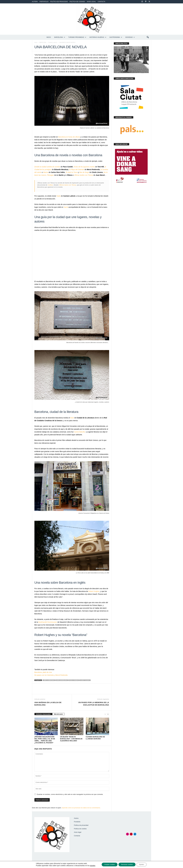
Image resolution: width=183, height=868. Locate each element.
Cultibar (50, 185)
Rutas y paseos (74, 680)
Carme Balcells (79, 432)
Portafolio (44, 2)
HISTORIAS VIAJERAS (98, 37)
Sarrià (66, 207)
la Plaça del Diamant (77, 169)
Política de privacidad (59, 2)
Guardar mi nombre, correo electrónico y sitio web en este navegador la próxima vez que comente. (70, 794)
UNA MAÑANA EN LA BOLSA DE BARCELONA (48, 704)
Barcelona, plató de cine (43, 672)
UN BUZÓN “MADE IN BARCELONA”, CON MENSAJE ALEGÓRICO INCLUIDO (71, 739)
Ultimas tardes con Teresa (84, 175)
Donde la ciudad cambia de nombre (47, 167)
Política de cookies (77, 2)
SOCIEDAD (130, 37)
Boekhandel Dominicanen (48, 622)
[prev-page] (105, 714)
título (72, 418)
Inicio (49, 37)
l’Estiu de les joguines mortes (84, 167)
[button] (148, 37)
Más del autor (58, 714)
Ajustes (144, 864)
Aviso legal (91, 2)
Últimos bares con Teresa (68, 185)
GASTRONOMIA (116, 37)
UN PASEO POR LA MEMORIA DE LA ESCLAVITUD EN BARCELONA (94, 704)
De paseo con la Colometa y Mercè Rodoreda (51, 675)
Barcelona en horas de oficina (69, 137)
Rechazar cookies (127, 864)
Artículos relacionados (43, 714)
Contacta (101, 2)
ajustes (89, 865)
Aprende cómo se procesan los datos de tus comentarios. (81, 808)
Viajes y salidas (85, 680)
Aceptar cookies (107, 864)
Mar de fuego (84, 172)
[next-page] (108, 714)
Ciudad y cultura (53, 42)
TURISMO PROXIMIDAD (77, 37)
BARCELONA (60, 37)
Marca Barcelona (62, 680)
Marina (46, 172)
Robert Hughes (94, 591)
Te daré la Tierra (72, 172)
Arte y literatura (49, 680)
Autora (35, 2)
